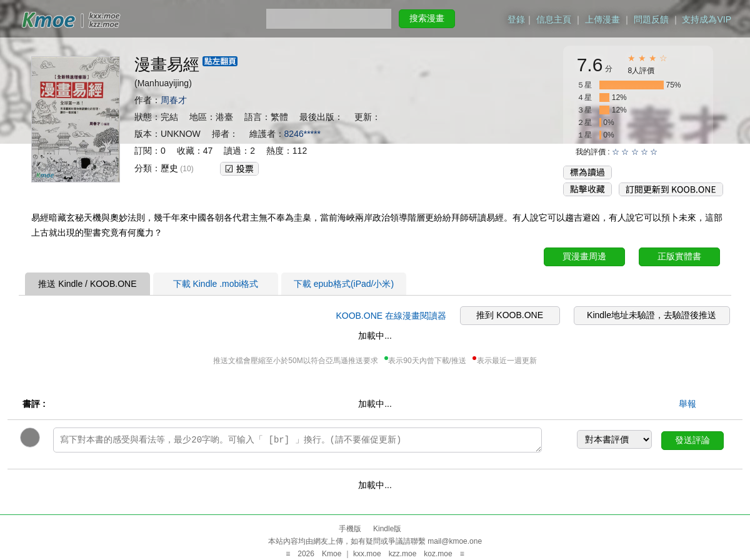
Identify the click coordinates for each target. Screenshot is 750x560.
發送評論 (692, 440)
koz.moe (438, 554)
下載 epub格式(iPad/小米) (344, 284)
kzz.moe (403, 554)
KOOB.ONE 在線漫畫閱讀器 (391, 316)
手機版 (350, 529)
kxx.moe (367, 554)
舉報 (687, 404)
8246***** (302, 134)
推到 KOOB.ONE (510, 315)
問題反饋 (651, 19)
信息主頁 (554, 19)
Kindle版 (387, 529)
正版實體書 (679, 256)
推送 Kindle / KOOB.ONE (87, 284)
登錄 (516, 19)
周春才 (174, 100)
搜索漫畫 (427, 18)
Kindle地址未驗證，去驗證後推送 (652, 315)
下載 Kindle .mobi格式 (216, 284)
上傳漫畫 (602, 19)
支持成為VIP (707, 19)
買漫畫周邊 (584, 256)
